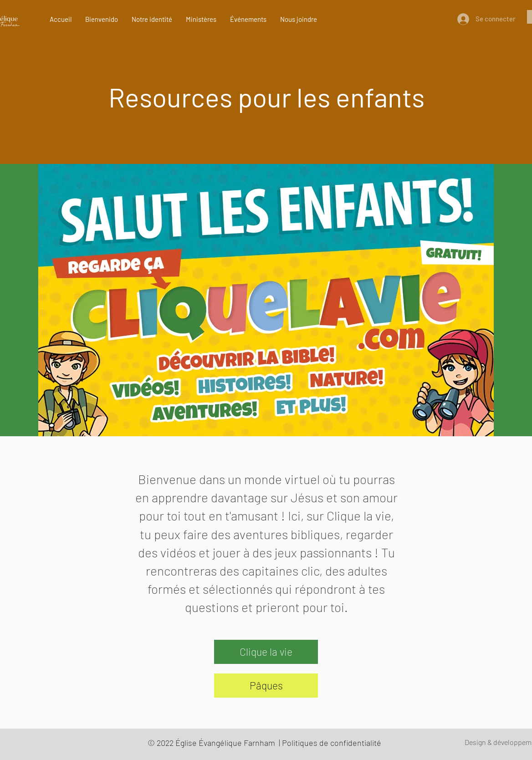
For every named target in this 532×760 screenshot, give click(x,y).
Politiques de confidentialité (332, 743)
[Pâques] (266, 686)
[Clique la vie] (266, 652)
